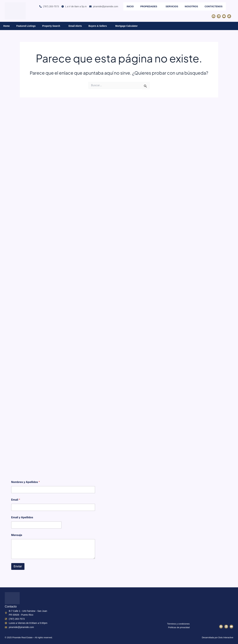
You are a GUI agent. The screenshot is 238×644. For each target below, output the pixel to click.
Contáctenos (214, 6)
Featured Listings (26, 26)
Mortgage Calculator (126, 26)
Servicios (172, 6)
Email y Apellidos (22, 517)
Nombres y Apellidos (26, 482)
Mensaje (17, 535)
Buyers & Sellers (99, 26)
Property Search (52, 26)
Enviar (18, 566)
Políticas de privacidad (179, 627)
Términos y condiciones (178, 624)
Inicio (130, 6)
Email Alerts (75, 26)
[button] (159, 6)
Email (16, 500)
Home (7, 26)
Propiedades (150, 6)
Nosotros (191, 6)
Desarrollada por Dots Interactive (218, 637)
